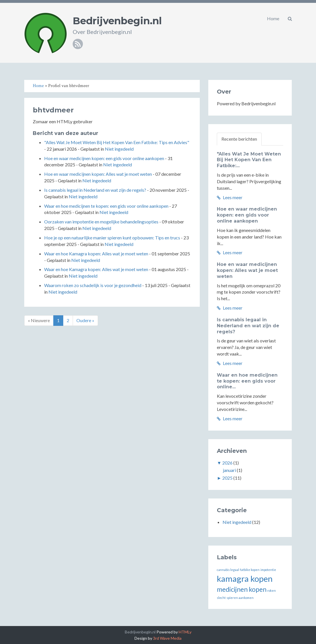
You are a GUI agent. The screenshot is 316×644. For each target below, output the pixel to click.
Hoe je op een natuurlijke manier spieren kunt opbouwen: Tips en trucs (112, 238)
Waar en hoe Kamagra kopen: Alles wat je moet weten (96, 254)
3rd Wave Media (167, 638)
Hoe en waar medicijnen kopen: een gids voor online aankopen (104, 158)
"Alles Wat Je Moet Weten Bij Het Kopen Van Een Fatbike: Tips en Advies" (117, 142)
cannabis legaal (228, 570)
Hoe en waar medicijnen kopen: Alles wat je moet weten (98, 174)
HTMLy (185, 632)
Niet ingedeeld (119, 149)
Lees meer (230, 197)
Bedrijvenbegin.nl (117, 21)
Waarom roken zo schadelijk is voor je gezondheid (93, 285)
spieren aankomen (240, 598)
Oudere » (85, 320)
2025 (227, 478)
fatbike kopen (250, 570)
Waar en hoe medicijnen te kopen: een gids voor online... (247, 381)
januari (229, 470)
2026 (227, 463)
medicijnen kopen (242, 589)
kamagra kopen (245, 579)
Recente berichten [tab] (239, 139)
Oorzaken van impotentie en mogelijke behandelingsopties (101, 222)
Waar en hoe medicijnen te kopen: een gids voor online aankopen (106, 206)
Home (273, 18)
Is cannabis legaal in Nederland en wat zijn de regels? (95, 190)
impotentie (268, 570)
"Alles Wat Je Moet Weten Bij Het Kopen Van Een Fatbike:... (249, 160)
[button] (290, 19)
